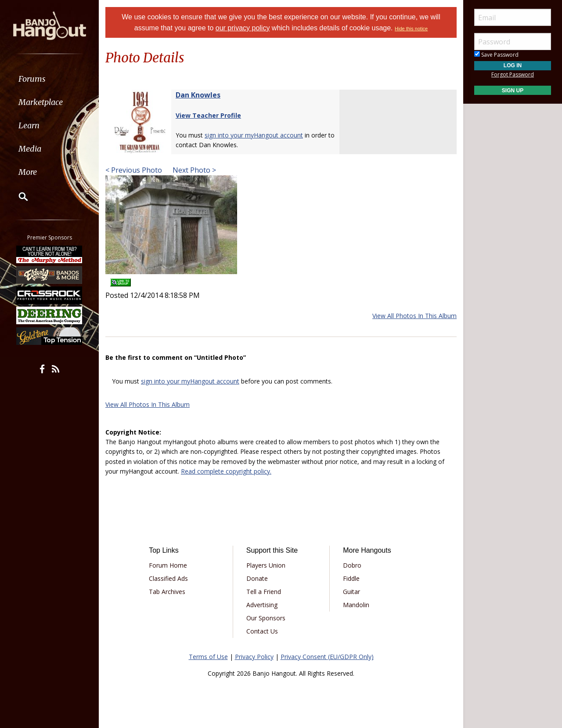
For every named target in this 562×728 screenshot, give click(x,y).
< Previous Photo (134, 170)
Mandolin (356, 605)
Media (30, 149)
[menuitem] (49, 79)
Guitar (351, 592)
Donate (257, 578)
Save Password (496, 55)
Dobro (352, 565)
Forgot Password (513, 74)
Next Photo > (193, 170)
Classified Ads (168, 578)
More (28, 172)
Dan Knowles (198, 95)
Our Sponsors (266, 618)
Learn (29, 125)
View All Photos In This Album (414, 316)
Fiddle (351, 578)
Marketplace (41, 102)
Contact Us (262, 631)
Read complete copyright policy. (226, 471)
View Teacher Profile (208, 115)
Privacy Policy (254, 657)
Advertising (262, 605)
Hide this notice (411, 29)
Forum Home (168, 565)
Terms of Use (208, 657)
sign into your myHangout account (254, 135)
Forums (32, 79)
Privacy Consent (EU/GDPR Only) (327, 657)
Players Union (266, 565)
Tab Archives (167, 592)
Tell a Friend (264, 592)
